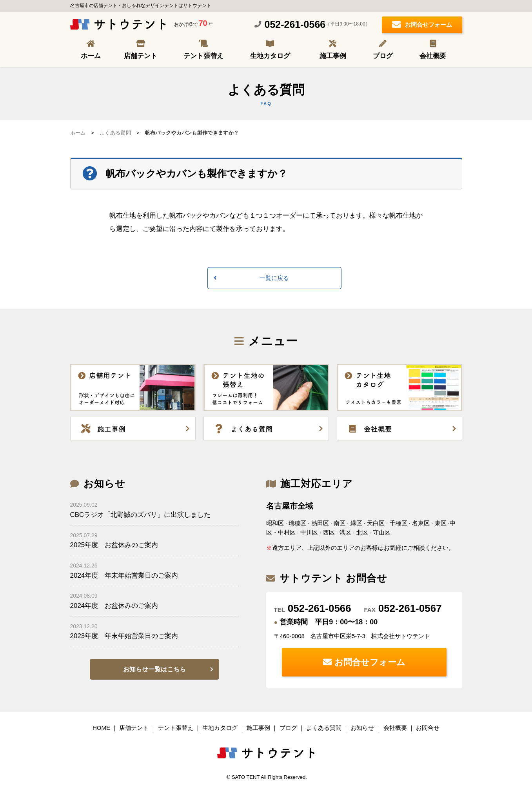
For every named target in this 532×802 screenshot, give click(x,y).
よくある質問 (115, 133)
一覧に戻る (274, 278)
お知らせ (362, 728)
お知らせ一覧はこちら (154, 669)
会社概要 (433, 56)
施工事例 (333, 56)
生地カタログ (270, 56)
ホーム (91, 56)
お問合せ (428, 728)
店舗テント (141, 56)
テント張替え (203, 56)
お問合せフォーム (422, 25)
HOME (101, 728)
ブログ (383, 56)
